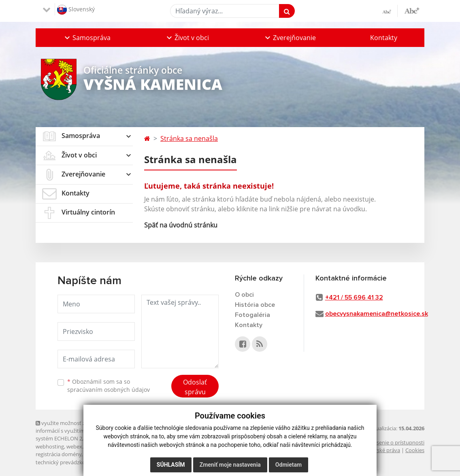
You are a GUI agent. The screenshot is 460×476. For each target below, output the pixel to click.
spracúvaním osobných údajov (109, 390)
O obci (244, 295)
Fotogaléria (252, 315)
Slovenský (76, 10)
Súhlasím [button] (171, 465)
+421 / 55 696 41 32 (354, 297)
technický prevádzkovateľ (66, 462)
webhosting (50, 446)
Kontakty (384, 38)
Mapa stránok (101, 438)
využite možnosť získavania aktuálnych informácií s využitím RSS (85, 427)
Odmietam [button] (289, 465)
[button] (87, 38)
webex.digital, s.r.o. (89, 446)
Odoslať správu (195, 387)
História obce (255, 305)
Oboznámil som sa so (109, 386)
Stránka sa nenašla (189, 138)
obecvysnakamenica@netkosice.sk (377, 314)
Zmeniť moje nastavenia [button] (230, 465)
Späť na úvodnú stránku (181, 225)
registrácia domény (59, 454)
